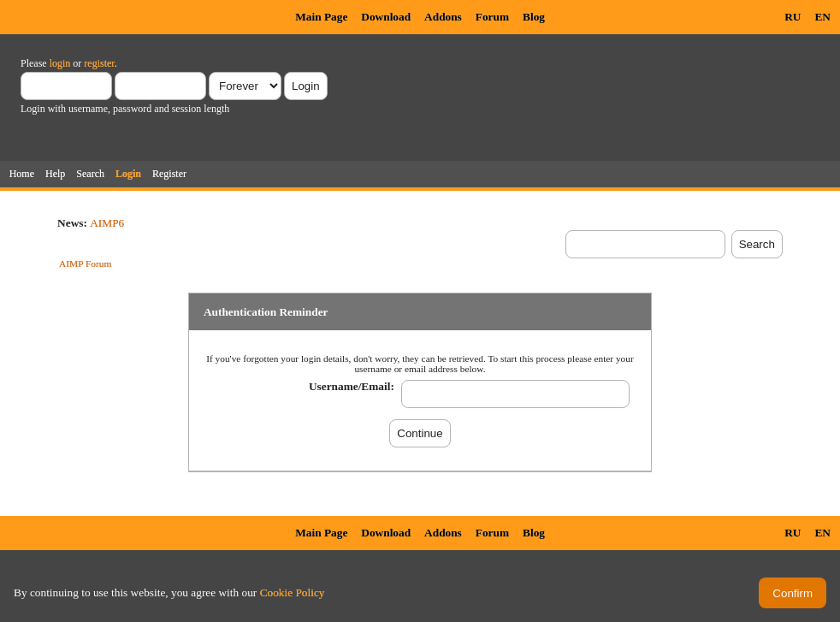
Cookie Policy (293, 592)
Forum (492, 17)
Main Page (321, 17)
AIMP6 (107, 223)
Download (386, 17)
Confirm (793, 593)
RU (793, 17)
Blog (534, 17)
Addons (443, 17)
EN (822, 17)
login (60, 63)
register (99, 63)
